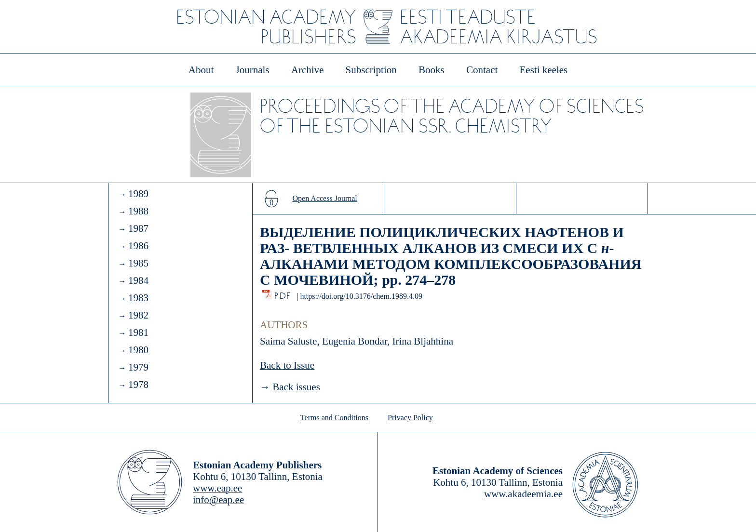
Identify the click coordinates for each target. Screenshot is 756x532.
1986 (138, 246)
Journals (252, 70)
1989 (138, 194)
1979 (138, 367)
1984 (138, 280)
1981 (138, 332)
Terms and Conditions (334, 418)
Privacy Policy (410, 418)
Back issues (296, 387)
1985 (138, 263)
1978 (138, 385)
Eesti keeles (544, 70)
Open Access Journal (325, 198)
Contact (482, 70)
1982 (138, 315)
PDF (283, 293)
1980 (138, 350)
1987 (138, 228)
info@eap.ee (218, 500)
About (201, 70)
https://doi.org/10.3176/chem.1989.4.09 (361, 296)
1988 (138, 211)
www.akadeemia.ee (523, 494)
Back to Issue (287, 365)
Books (432, 70)
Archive (308, 70)
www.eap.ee (217, 488)
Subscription (371, 70)
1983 (138, 298)
